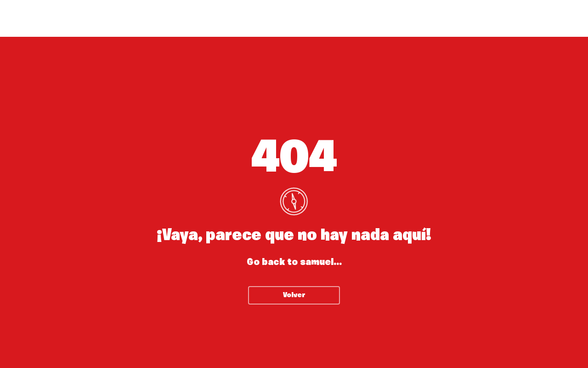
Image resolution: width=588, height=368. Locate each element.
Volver (294, 295)
